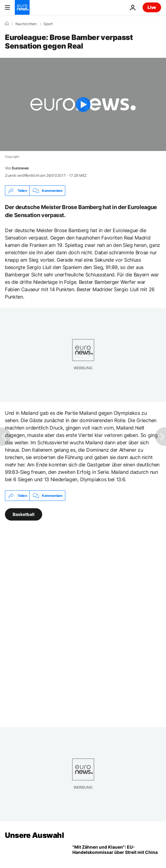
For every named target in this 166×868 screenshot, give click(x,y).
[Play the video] (83, 104)
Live (152, 7)
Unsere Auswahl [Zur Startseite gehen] (34, 835)
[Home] (7, 24)
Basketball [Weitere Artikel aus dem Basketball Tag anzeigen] (24, 514)
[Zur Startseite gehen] (22, 7)
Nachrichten (26, 24)
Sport (48, 24)
